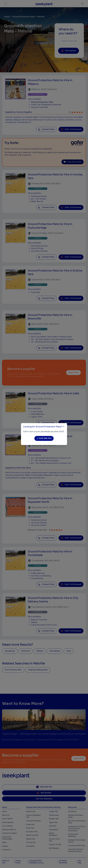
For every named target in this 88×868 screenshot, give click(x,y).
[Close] (64, 426)
